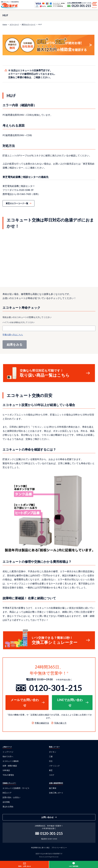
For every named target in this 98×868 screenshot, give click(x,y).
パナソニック (54, 766)
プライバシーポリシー (59, 848)
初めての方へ (8, 756)
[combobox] (49, 328)
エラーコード (14, 24)
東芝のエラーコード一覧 (17, 203)
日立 (51, 761)
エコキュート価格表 (11, 761)
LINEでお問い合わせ (70, 702)
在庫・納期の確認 (10, 766)
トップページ (8, 752)
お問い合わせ (47, 817)
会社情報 (6, 802)
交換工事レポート (56, 793)
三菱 (51, 756)
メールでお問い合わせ (25, 702)
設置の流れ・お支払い (11, 797)
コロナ (52, 775)
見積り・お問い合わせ (24, 866)
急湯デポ (10, 5)
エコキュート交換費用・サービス (16, 788)
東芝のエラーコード (29, 24)
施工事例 (53, 788)
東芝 (51, 770)
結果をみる (15, 344)
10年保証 (6, 770)
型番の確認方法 (42, 723)
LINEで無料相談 (74, 866)
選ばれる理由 (8, 807)
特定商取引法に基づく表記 (40, 848)
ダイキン (53, 752)
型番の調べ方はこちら (13, 335)
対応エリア (7, 793)
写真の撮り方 (60, 723)
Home (5, 24)
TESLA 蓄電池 (8, 775)
